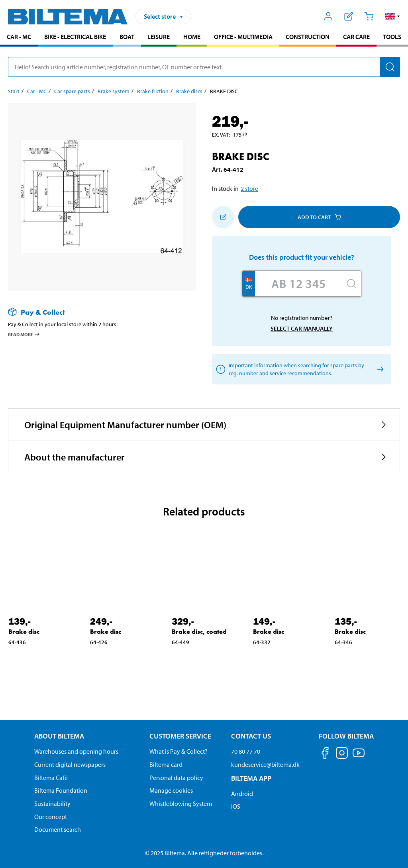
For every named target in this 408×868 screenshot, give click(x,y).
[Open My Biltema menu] (329, 16)
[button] (393, 16)
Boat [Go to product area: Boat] (127, 37)
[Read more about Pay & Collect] (94, 312)
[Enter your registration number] (298, 284)
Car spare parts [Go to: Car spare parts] (72, 91)
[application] (392, 850)
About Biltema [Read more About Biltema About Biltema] (59, 736)
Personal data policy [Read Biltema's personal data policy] (176, 778)
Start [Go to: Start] (14, 91)
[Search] (390, 67)
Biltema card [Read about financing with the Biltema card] (166, 764)
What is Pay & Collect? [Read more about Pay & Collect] (178, 751)
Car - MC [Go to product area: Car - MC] (19, 37)
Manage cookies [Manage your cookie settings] (171, 790)
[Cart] (369, 16)
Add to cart (319, 217)
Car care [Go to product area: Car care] (356, 37)
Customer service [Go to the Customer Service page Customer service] (180, 736)
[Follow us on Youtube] (359, 757)
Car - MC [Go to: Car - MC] (37, 91)
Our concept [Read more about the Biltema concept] (51, 817)
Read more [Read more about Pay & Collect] (24, 334)
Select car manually (302, 328)
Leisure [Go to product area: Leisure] (159, 37)
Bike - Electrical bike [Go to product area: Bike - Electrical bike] (75, 37)
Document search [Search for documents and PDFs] (58, 829)
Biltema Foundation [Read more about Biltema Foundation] (61, 790)
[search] (204, 67)
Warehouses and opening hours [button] (76, 751)
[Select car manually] (379, 369)
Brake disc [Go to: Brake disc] (24, 632)
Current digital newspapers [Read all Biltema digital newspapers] (70, 764)
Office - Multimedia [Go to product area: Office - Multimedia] (243, 37)
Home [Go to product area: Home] (192, 37)
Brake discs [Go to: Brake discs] (189, 91)
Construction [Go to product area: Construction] (308, 37)
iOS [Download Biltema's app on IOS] (236, 806)
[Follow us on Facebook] (325, 754)
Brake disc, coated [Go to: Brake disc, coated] (199, 632)
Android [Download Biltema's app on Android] (242, 794)
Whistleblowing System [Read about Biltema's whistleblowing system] (181, 803)
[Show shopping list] (349, 16)
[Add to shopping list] (223, 217)
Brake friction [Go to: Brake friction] (153, 91)
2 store (249, 188)
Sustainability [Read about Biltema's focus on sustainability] (52, 803)
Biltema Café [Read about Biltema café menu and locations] (51, 778)
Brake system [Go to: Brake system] (114, 91)
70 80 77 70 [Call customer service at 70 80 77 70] (246, 751)
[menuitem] (19, 38)
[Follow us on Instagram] (342, 754)
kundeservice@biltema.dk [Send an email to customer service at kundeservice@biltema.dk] (265, 764)
